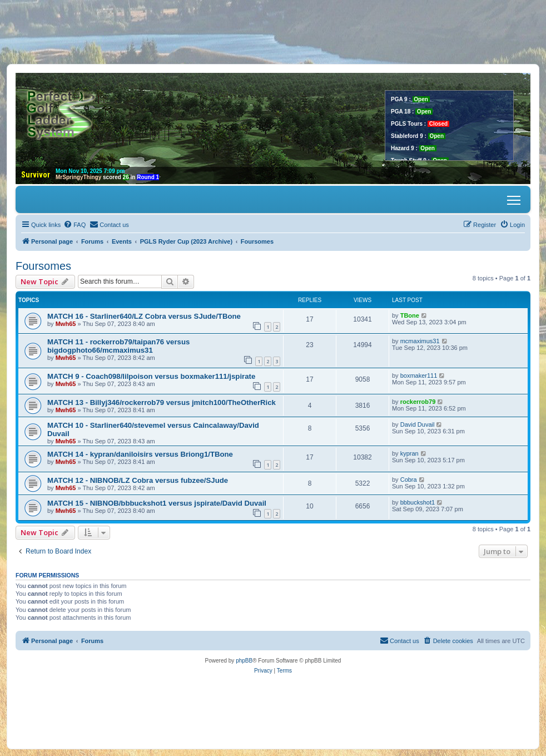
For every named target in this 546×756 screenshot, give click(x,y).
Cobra (409, 480)
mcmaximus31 (420, 341)
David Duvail (418, 424)
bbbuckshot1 (418, 502)
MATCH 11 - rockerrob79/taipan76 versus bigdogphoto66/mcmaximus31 (118, 346)
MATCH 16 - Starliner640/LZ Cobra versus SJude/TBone (144, 316)
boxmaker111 (419, 375)
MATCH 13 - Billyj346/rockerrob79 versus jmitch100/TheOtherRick (162, 402)
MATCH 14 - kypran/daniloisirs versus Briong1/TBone (140, 454)
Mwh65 (66, 324)
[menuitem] (75, 225)
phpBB (244, 661)
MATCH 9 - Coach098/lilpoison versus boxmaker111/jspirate (151, 376)
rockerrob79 (418, 402)
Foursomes (43, 266)
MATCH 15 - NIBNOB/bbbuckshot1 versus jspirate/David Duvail (157, 503)
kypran (409, 453)
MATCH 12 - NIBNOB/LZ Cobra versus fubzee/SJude (138, 480)
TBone (410, 315)
